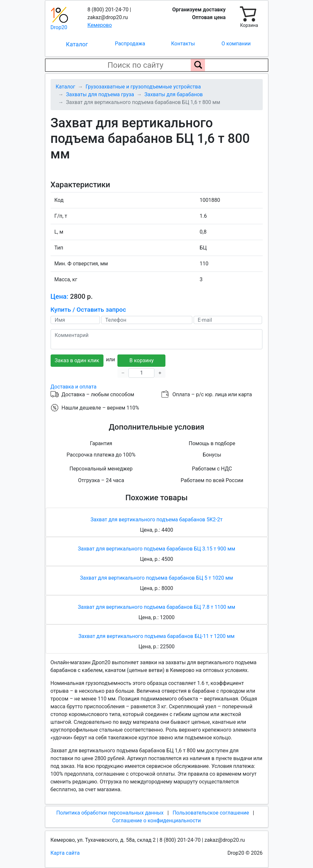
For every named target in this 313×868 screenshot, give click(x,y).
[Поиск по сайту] (198, 65)
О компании (236, 44)
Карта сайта (65, 853)
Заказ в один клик (77, 360)
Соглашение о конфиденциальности (156, 821)
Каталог (77, 44)
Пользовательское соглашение (211, 813)
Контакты (183, 44)
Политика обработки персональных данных (110, 813)
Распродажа (130, 44)
